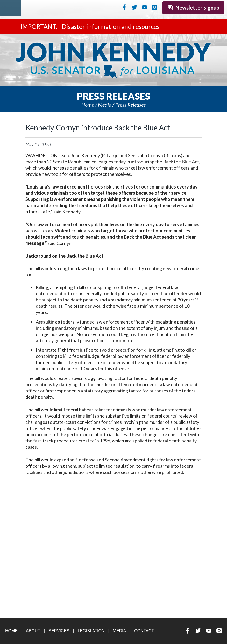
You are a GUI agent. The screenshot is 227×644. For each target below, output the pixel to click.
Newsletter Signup (193, 8)
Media (105, 105)
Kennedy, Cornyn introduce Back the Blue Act (98, 128)
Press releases (130, 105)
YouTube (144, 7)
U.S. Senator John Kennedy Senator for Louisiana (113, 60)
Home (88, 105)
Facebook (124, 7)
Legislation (91, 631)
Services (59, 631)
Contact (144, 631)
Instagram (155, 7)
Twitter (134, 7)
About (33, 631)
